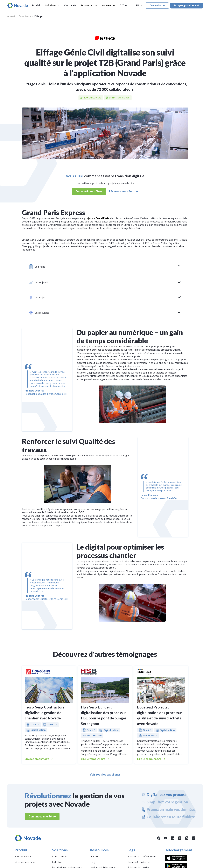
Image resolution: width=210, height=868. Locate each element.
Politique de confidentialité (142, 856)
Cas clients (70, 5)
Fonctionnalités (23, 856)
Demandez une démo (42, 816)
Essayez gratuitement (187, 5)
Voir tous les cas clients (105, 774)
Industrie (57, 862)
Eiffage (38, 16)
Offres (123, 5)
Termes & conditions (139, 862)
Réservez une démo (25, 862)
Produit (37, 5)
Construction (59, 856)
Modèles (107, 5)
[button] (52, 6)
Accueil (11, 16)
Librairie (94, 856)
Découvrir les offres (89, 191)
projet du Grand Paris (97, 218)
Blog (92, 862)
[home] (18, 5)
